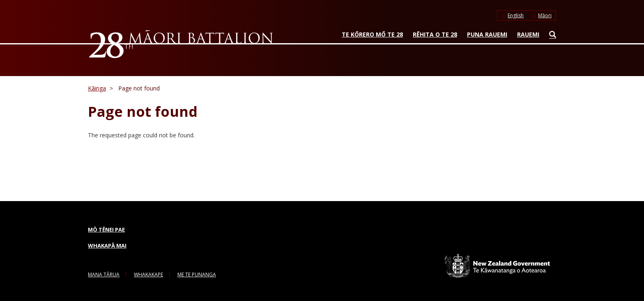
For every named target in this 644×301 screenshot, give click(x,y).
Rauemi (528, 34)
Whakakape (148, 274)
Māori (545, 15)
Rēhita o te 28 (435, 34)
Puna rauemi (487, 34)
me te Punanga (197, 274)
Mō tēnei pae (106, 229)
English (516, 15)
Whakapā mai (107, 245)
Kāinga (97, 88)
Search (551, 36)
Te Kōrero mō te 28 (372, 34)
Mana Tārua (104, 274)
